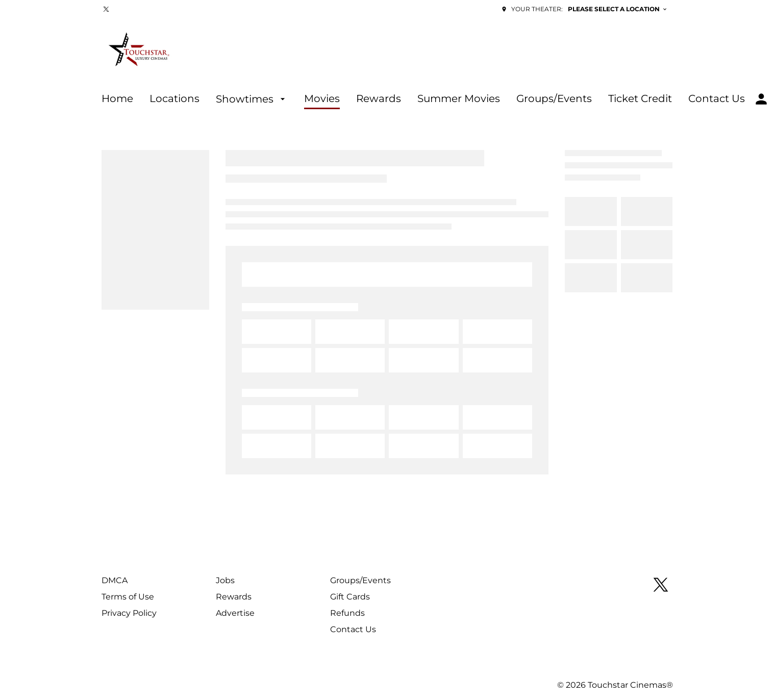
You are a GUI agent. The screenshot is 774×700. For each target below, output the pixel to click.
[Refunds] (347, 613)
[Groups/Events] (554, 99)
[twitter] (106, 9)
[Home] (117, 99)
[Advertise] (235, 613)
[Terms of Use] (128, 597)
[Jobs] (225, 581)
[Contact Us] (717, 99)
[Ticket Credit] (640, 99)
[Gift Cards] (350, 597)
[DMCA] (115, 581)
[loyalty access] (761, 99)
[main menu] (423, 99)
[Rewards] (379, 99)
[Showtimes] (252, 99)
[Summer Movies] (459, 99)
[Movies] (322, 99)
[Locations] (174, 99)
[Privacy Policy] (129, 613)
